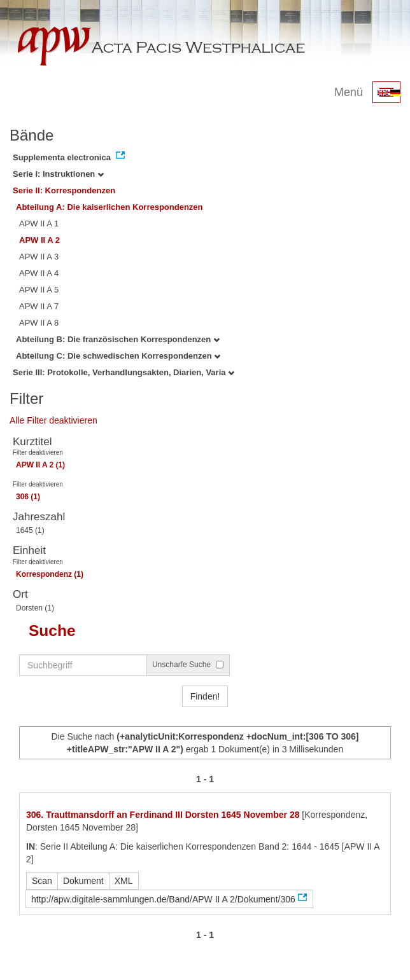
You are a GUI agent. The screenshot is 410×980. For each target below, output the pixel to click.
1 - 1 (205, 779)
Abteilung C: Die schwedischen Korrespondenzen (118, 356)
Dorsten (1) (35, 608)
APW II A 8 (39, 323)
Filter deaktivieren (38, 452)
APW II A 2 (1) (40, 465)
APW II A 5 (39, 290)
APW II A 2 (39, 240)
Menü (349, 92)
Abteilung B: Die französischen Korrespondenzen (118, 339)
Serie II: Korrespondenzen (64, 190)
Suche (52, 631)
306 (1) (28, 497)
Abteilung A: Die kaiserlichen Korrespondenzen (110, 207)
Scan (42, 881)
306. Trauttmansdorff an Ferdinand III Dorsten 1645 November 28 (163, 815)
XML (124, 881)
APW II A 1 (39, 224)
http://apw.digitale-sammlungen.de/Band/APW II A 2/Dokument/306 (163, 899)
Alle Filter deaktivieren (53, 420)
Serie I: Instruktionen (58, 174)
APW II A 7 (39, 306)
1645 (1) (30, 530)
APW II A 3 (39, 257)
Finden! (205, 696)
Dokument (83, 881)
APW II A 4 (39, 273)
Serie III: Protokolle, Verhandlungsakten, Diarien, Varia (124, 372)
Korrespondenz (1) (50, 574)
